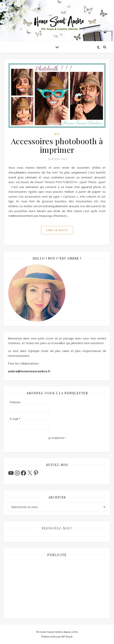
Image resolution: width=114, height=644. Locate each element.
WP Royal (67, 637)
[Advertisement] (57, 587)
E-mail (15, 419)
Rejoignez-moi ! (57, 528)
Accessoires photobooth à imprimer (57, 145)
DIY (57, 134)
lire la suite (57, 230)
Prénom (15, 402)
